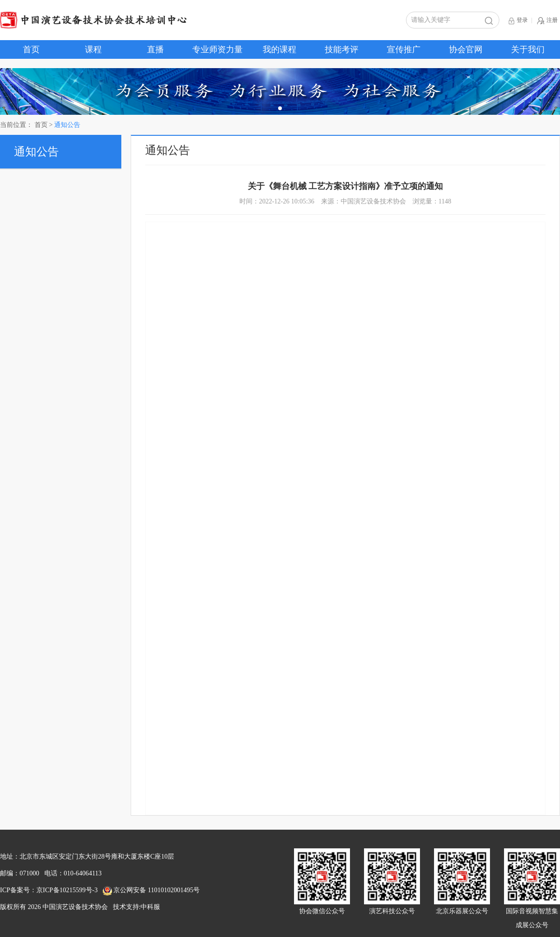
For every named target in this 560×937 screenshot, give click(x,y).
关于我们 (528, 49)
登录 (518, 21)
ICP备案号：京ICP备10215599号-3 (49, 890)
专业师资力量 (217, 49)
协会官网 (466, 49)
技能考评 (342, 49)
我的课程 (280, 49)
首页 (31, 49)
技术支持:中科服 (137, 907)
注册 (547, 21)
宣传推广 (404, 49)
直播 (155, 49)
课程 (93, 49)
